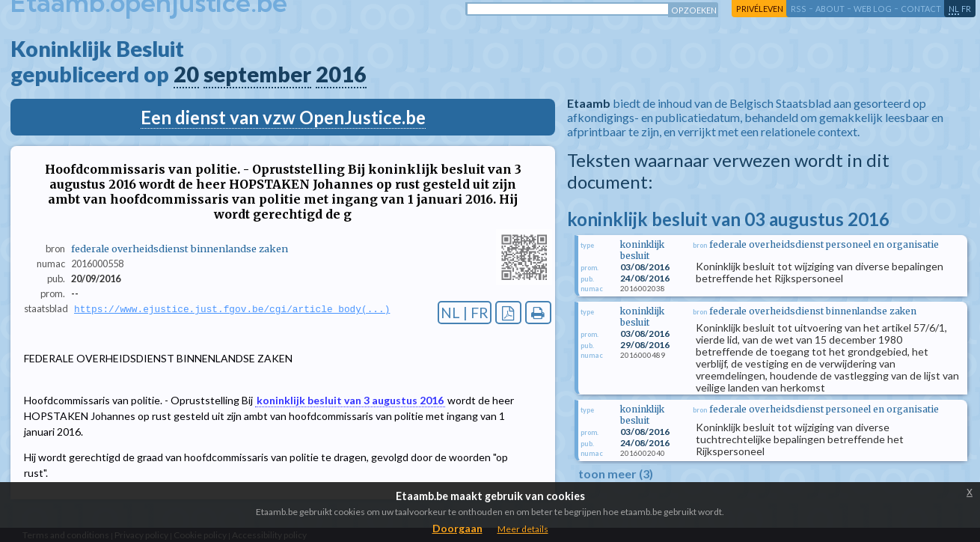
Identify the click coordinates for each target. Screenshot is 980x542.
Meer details (523, 529)
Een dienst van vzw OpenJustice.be (283, 117)
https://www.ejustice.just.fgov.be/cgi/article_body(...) (232, 309)
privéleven (760, 9)
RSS (799, 9)
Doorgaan (457, 528)
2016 (341, 74)
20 (186, 74)
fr (966, 9)
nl (954, 9)
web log (873, 9)
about (830, 9)
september (257, 74)
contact (921, 9)
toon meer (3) (616, 474)
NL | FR (465, 313)
